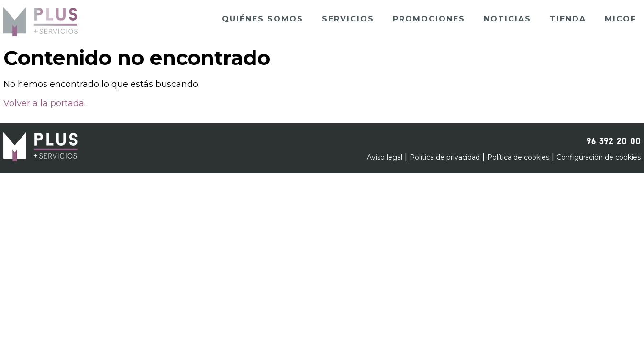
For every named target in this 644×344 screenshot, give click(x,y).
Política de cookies (518, 157)
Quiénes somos (263, 19)
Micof (621, 19)
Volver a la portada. (44, 103)
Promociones (429, 19)
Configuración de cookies (599, 157)
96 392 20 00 (614, 140)
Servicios (348, 19)
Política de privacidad (445, 157)
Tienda (568, 19)
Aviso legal (385, 157)
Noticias (507, 19)
